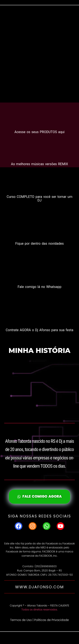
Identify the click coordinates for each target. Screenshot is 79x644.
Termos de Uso (21, 620)
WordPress (57, 638)
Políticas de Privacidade (52, 620)
